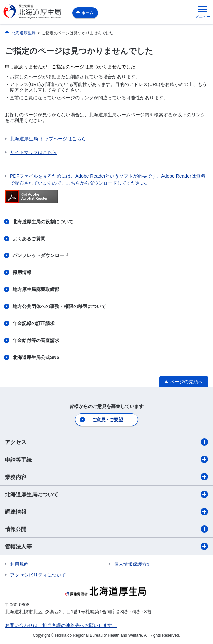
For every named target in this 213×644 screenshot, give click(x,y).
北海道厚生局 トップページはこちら (48, 139)
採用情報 (22, 272)
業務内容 (106, 477)
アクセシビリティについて (38, 575)
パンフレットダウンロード (41, 255)
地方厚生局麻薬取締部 (36, 289)
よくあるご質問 (29, 239)
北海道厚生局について (106, 494)
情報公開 (106, 529)
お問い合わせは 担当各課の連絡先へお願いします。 (61, 625)
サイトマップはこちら (33, 152)
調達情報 (106, 512)
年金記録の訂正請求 (34, 323)
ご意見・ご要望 (107, 420)
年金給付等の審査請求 (36, 340)
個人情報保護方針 (133, 564)
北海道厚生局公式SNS (36, 357)
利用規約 (19, 564)
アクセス (106, 442)
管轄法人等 (106, 546)
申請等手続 (106, 459)
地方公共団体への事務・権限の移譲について (59, 306)
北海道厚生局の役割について (43, 222)
